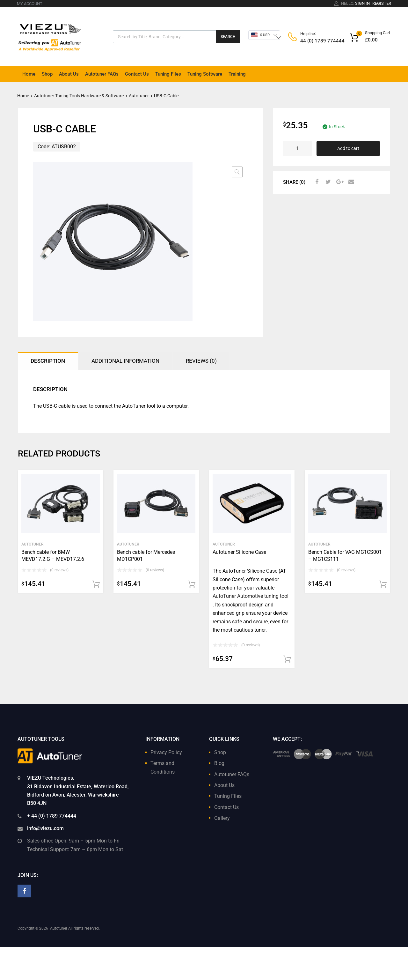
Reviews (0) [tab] (201, 361)
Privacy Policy (166, 752)
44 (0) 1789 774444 (316, 41)
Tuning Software (205, 74)
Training (237, 74)
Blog (219, 763)
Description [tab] (48, 361)
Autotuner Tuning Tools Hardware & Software (79, 96)
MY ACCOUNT (30, 4)
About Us (69, 74)
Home (29, 74)
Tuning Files (168, 74)
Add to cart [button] (96, 584)
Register (382, 3)
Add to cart (348, 148)
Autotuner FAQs (102, 74)
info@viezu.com (45, 828)
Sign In (362, 3)
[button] (237, 172)
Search (228, 37)
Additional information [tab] (125, 361)
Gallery (222, 818)
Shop (47, 74)
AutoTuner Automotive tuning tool (251, 596)
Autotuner (139, 96)
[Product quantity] (297, 148)
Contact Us (137, 74)
